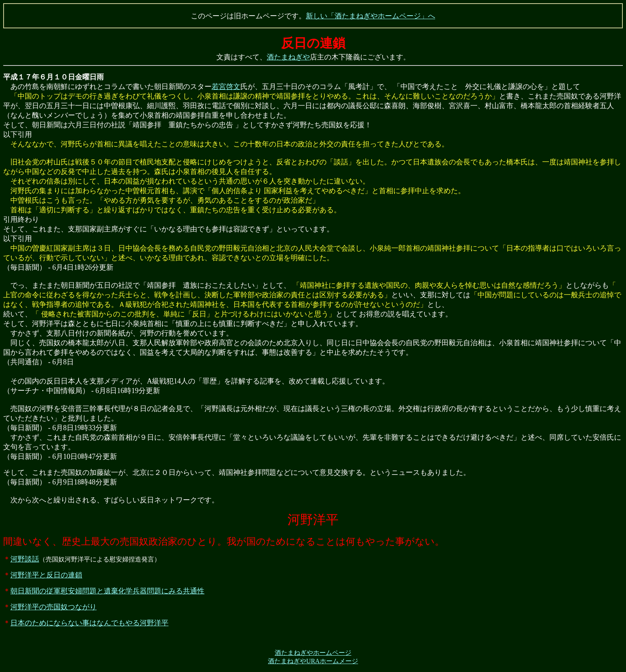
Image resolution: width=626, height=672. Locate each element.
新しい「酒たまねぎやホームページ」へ (370, 16)
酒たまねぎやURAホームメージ (313, 661)
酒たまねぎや (288, 57)
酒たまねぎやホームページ (313, 653)
